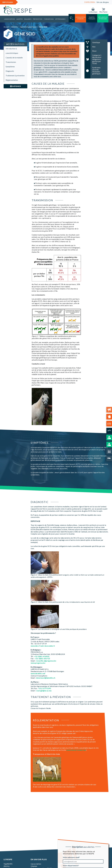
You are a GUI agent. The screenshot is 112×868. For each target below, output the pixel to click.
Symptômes (10, 67)
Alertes (20, 19)
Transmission (11, 62)
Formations (49, 19)
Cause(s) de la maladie (14, 58)
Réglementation (12, 80)
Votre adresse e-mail (71, 857)
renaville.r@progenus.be (46, 661)
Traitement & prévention (15, 75)
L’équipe (34, 866)
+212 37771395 (45, 688)
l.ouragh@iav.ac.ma (44, 691)
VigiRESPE (8, 864)
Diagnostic (10, 71)
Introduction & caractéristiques (12, 51)
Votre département (71, 866)
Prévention (38, 19)
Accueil (6, 27)
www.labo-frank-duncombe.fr (43, 646)
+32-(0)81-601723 (42, 659)
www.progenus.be (38, 663)
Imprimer (15, 86)
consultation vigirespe (80, 18)
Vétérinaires (60, 19)
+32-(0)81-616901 (42, 656)
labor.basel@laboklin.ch (46, 678)
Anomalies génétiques (28, 27)
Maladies (28, 19)
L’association (10, 19)
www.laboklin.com (38, 673)
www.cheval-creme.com (76, 750)
